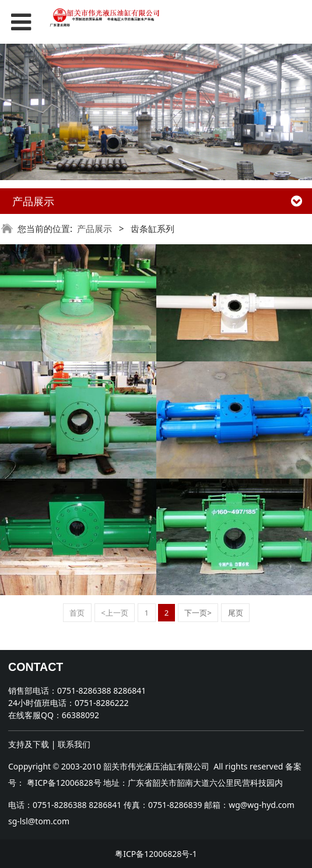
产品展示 (94, 229)
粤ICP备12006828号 (64, 783)
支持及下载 (29, 744)
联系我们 (74, 744)
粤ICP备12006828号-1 (156, 854)
